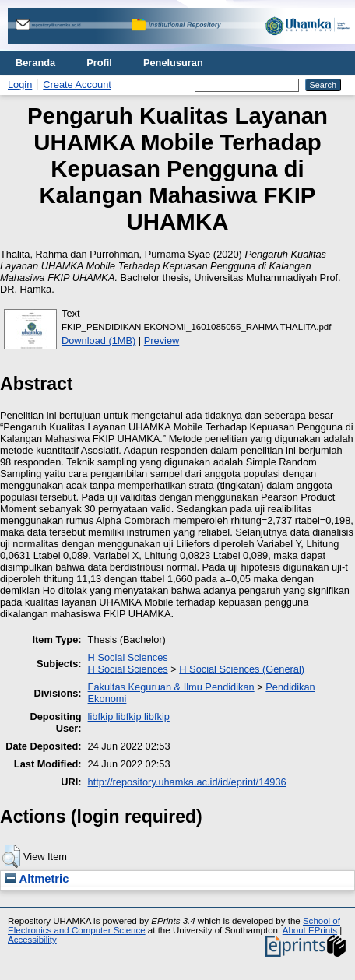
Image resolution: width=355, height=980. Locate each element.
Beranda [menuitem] (35, 63)
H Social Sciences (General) (242, 669)
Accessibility (32, 940)
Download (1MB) (98, 341)
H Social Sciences (128, 657)
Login (20, 84)
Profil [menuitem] (99, 63)
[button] (11, 856)
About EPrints (310, 930)
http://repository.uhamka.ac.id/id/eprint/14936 (187, 782)
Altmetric (37, 879)
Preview (162, 341)
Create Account (77, 84)
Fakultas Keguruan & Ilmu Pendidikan (171, 687)
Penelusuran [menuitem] (173, 63)
